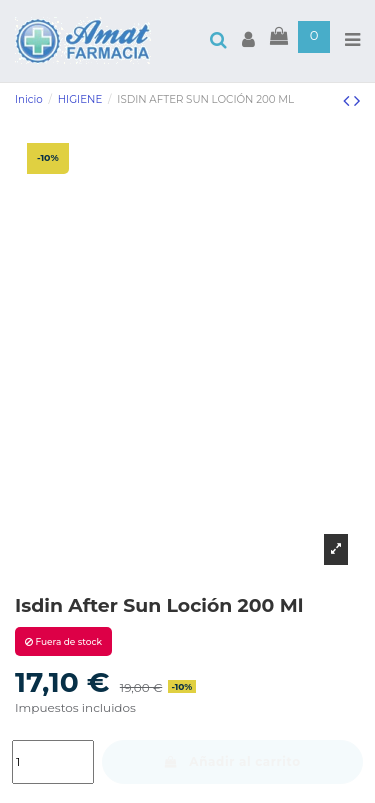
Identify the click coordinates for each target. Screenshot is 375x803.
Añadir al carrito (232, 761)
